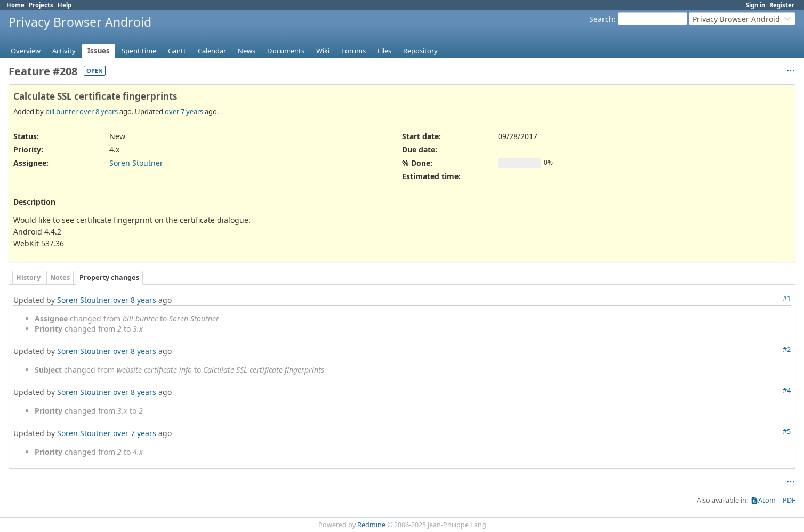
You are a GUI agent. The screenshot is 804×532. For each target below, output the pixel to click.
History (28, 277)
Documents (286, 51)
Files (384, 51)
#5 (787, 432)
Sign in (755, 5)
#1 (787, 298)
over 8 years (99, 111)
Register (782, 5)
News (247, 51)
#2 (787, 349)
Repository (420, 51)
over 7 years (184, 111)
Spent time (139, 51)
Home (15, 5)
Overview (26, 51)
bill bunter (62, 111)
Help (65, 5)
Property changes (109, 277)
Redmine (371, 525)
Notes (60, 277)
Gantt (177, 51)
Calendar (212, 51)
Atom (767, 500)
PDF (789, 500)
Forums (353, 51)
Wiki (323, 51)
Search (601, 19)
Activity (64, 51)
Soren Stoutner (136, 163)
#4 (787, 390)
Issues (99, 51)
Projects (41, 5)
